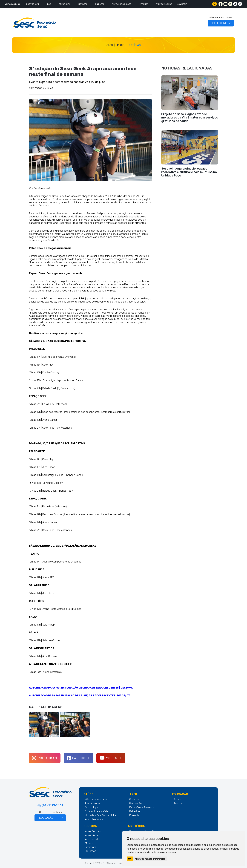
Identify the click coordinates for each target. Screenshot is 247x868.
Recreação (135, 804)
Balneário (135, 812)
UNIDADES (100, 4)
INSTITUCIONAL (33, 4)
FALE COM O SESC (164, 4)
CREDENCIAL (65, 4)
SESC (110, 45)
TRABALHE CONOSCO (122, 4)
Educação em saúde (97, 812)
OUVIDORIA (182, 4)
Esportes (134, 800)
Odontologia (92, 808)
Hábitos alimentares (96, 800)
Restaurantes (93, 804)
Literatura (90, 847)
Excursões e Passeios (142, 808)
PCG (49, 4)
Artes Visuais (92, 836)
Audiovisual (91, 840)
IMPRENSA (144, 4)
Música (89, 843)
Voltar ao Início (13, 4)
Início (121, 45)
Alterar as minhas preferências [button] (150, 859)
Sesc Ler (178, 804)
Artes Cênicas (93, 832)
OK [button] (130, 859)
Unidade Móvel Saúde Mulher (101, 816)
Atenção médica (94, 820)
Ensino (177, 800)
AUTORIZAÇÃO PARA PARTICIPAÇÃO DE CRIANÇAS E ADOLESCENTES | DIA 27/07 (79, 696)
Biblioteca (91, 851)
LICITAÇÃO (83, 4)
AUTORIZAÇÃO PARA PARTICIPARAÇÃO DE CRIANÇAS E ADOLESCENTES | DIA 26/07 (81, 688)
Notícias (135, 45)
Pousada (134, 816)
